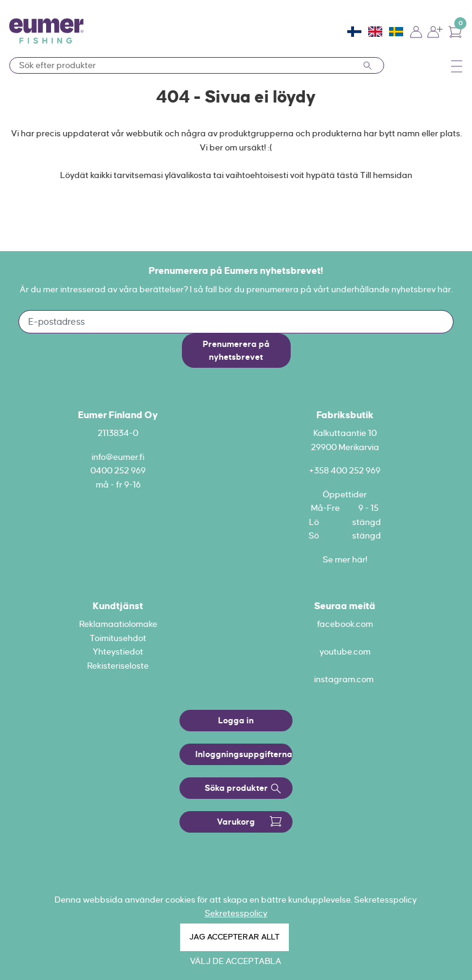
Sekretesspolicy (236, 913)
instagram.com (344, 679)
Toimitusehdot (118, 638)
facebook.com (345, 624)
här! (360, 559)
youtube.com (345, 651)
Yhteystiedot (118, 651)
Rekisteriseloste (118, 666)
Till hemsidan (386, 175)
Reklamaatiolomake (118, 624)
